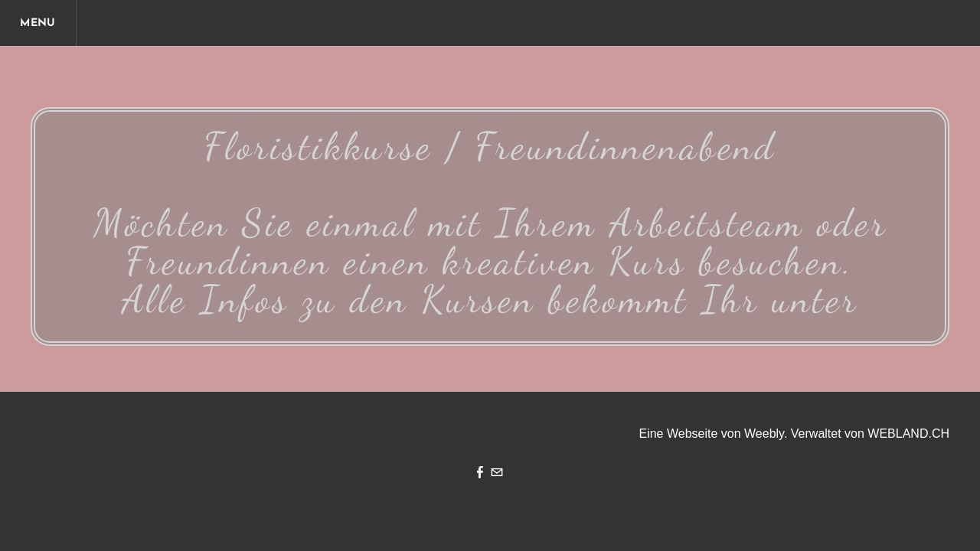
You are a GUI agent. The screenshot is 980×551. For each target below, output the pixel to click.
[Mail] (497, 474)
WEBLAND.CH (908, 434)
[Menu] (38, 23)
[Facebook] (480, 474)
